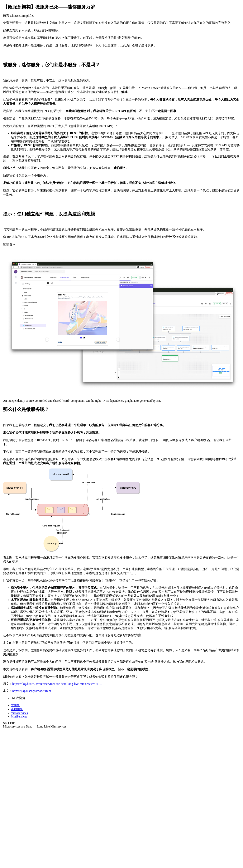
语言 (6, 16)
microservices (19, 713)
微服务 (15, 705)
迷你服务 (17, 709)
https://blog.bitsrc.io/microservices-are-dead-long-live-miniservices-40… (57, 684)
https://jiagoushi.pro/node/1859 (31, 691)
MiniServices (19, 716)
